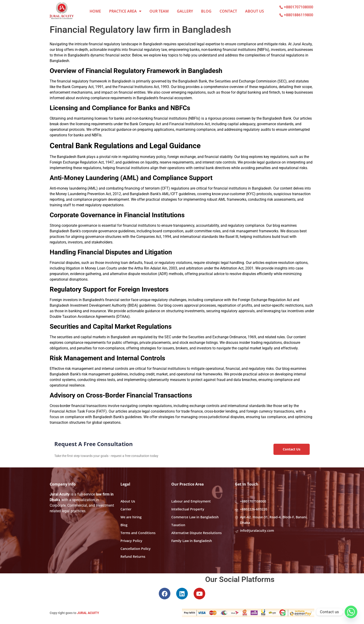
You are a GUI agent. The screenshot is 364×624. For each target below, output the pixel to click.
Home (95, 11)
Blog (206, 11)
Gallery (185, 11)
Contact (228, 11)
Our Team (159, 11)
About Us (255, 11)
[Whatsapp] (351, 612)
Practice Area (125, 11)
